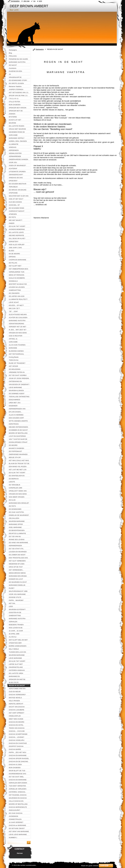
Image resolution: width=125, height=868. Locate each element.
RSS (34, 1)
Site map (26, 1)
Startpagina (40, 49)
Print (40, 1)
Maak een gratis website (90, 866)
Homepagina (15, 1)
